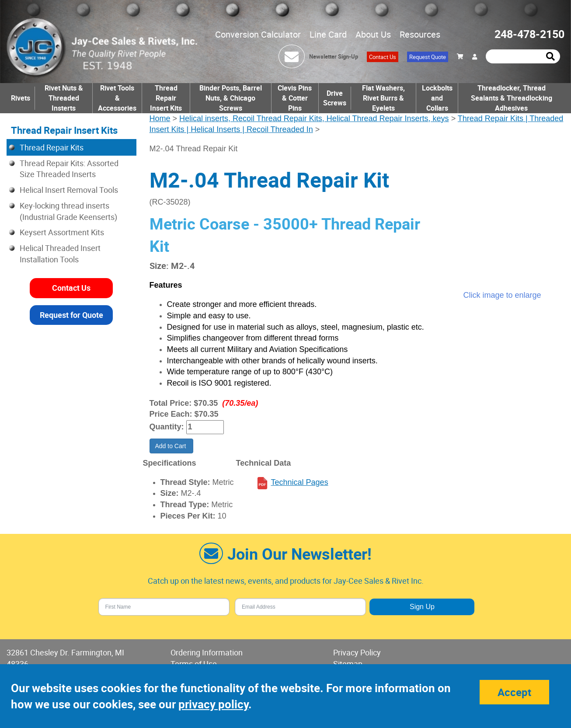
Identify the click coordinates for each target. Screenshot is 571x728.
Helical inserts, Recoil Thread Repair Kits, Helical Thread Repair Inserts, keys (314, 118)
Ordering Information (207, 652)
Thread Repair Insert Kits (166, 98)
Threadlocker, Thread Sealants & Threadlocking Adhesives (512, 98)
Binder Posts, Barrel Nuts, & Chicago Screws (231, 98)
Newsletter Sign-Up (334, 56)
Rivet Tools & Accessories (117, 98)
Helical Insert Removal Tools (69, 190)
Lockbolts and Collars (437, 98)
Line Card (328, 34)
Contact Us (383, 57)
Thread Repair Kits (52, 147)
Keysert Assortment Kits (62, 232)
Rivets (21, 98)
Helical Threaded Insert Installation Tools (60, 254)
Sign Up (422, 607)
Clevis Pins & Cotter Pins (295, 98)
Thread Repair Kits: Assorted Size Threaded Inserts (69, 169)
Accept (514, 692)
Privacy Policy (357, 652)
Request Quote (428, 57)
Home (160, 118)
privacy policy (213, 704)
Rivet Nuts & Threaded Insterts (64, 98)
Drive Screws (335, 98)
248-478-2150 (529, 34)
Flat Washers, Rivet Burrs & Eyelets (383, 98)
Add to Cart (172, 446)
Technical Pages (300, 482)
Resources (420, 34)
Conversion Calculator (258, 34)
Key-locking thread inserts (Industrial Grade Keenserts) (68, 211)
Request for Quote (71, 315)
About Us (373, 34)
